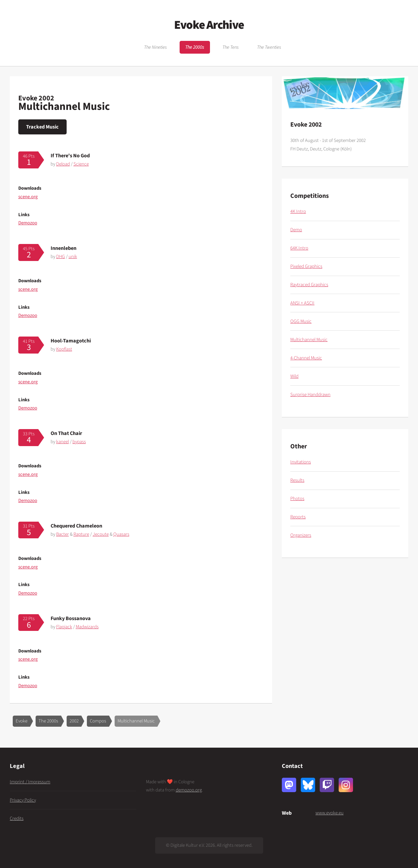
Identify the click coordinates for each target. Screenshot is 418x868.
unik (73, 257)
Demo (296, 230)
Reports (298, 517)
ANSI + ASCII (302, 303)
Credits (17, 818)
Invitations (301, 462)
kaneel (63, 442)
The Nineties (155, 47)
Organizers (301, 535)
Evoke (22, 721)
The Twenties (269, 47)
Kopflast (64, 349)
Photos (297, 499)
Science (81, 164)
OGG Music (301, 321)
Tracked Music (42, 127)
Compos (98, 721)
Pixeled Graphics (306, 266)
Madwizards (87, 627)
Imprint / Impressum (30, 782)
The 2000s (195, 47)
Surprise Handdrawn (310, 395)
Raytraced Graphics (309, 285)
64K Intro (299, 248)
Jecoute (101, 534)
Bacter (63, 534)
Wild (294, 376)
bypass (79, 442)
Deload (63, 164)
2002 (74, 721)
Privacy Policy (23, 800)
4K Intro (298, 211)
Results (297, 480)
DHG (61, 257)
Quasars (121, 534)
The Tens (231, 47)
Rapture (81, 534)
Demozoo (28, 223)
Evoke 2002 (36, 98)
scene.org (28, 197)
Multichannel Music (136, 721)
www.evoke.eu (330, 813)
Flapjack (64, 627)
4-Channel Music (306, 358)
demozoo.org (189, 790)
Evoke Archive (209, 25)
